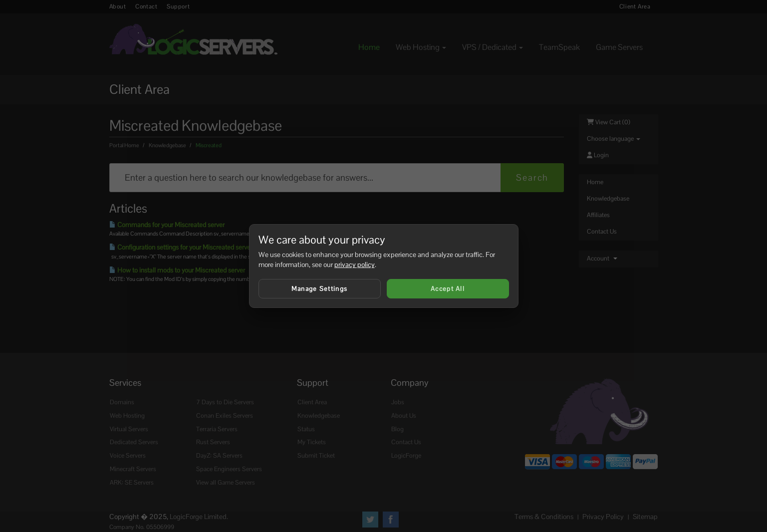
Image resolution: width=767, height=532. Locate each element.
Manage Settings (320, 289)
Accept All (448, 289)
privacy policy (355, 265)
